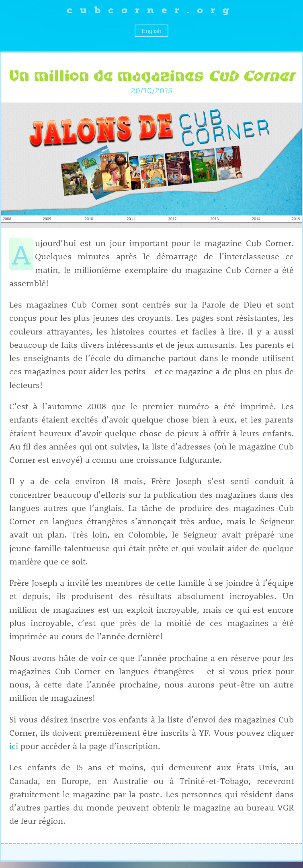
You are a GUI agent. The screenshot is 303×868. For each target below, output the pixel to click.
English (151, 31)
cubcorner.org (152, 10)
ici (14, 746)
